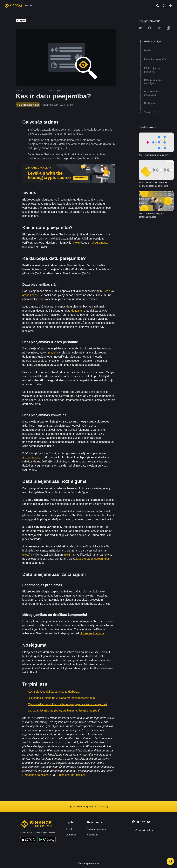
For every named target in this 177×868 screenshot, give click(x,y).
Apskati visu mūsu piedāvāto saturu (89, 807)
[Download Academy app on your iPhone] (28, 840)
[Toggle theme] (171, 6)
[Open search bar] (157, 6)
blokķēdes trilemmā (92, 633)
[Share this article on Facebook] (150, 28)
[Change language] (164, 6)
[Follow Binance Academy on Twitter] (138, 822)
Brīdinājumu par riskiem (70, 775)
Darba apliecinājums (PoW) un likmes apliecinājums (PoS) (64, 711)
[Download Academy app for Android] (46, 840)
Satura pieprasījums (97, 829)
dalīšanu (77, 311)
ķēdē (107, 291)
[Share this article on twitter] (140, 28)
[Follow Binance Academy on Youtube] (148, 822)
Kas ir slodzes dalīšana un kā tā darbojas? (54, 692)
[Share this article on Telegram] (159, 28)
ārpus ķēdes (30, 295)
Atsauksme (93, 835)
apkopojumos (31, 457)
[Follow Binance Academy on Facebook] (133, 822)
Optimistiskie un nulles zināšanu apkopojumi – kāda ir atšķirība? (68, 704)
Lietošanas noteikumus (37, 775)
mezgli (52, 353)
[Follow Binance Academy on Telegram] (143, 822)
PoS (68, 555)
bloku (76, 243)
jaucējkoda (83, 559)
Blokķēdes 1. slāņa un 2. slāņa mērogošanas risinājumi (62, 698)
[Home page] (13, 6)
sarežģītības (102, 559)
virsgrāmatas (100, 243)
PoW (26, 555)
